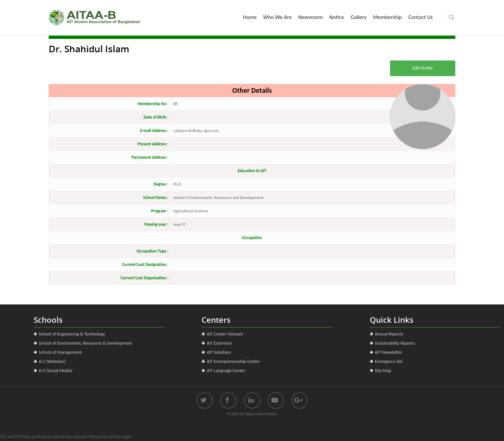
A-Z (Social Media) (56, 371)
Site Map (383, 371)
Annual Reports (389, 334)
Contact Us (421, 17)
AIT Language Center (226, 371)
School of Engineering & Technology (72, 334)
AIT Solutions (219, 352)
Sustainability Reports (395, 343)
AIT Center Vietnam (225, 334)
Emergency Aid (389, 361)
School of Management (60, 352)
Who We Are (278, 17)
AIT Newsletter (389, 352)
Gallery (358, 17)
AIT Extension (219, 343)
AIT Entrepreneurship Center (233, 361)
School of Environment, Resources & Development (85, 343)
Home (250, 17)
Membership (387, 17)
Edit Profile (423, 68)
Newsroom (310, 17)
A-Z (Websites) (52, 361)
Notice (337, 17)
